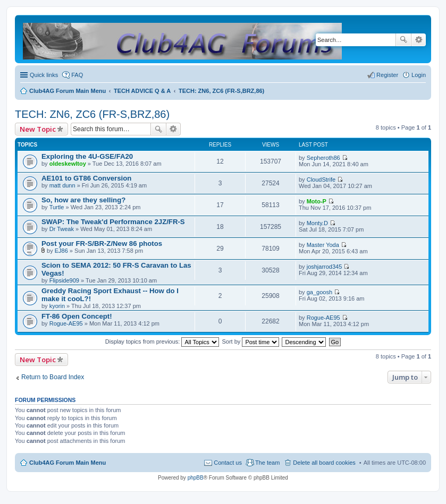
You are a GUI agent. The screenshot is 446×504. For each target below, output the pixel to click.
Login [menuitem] (419, 75)
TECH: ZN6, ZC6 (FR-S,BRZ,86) (92, 114)
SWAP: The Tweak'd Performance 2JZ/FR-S (113, 222)
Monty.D (317, 223)
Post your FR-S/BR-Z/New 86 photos (102, 244)
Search (403, 40)
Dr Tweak (62, 229)
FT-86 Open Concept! (77, 316)
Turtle (57, 207)
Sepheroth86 (323, 158)
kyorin (57, 306)
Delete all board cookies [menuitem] (324, 463)
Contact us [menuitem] (228, 463)
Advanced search (419, 40)
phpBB (196, 478)
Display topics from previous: (162, 341)
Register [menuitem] (387, 75)
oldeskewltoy (68, 164)
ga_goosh (319, 292)
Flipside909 (64, 280)
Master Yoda (323, 245)
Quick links (44, 75)
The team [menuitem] (267, 463)
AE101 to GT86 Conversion (86, 178)
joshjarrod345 (325, 267)
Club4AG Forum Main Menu (68, 463)
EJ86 (61, 251)
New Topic (38, 129)
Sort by (251, 341)
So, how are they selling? (83, 200)
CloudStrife (321, 180)
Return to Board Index (53, 377)
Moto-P (317, 201)
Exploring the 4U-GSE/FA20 (87, 156)
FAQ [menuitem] (77, 75)
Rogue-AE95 (66, 323)
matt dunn (62, 185)
